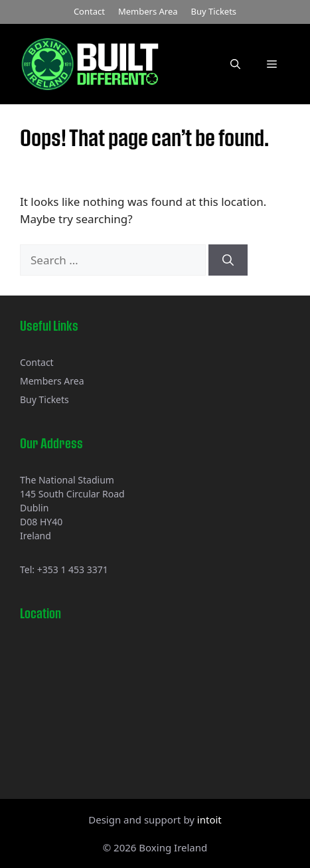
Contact (89, 11)
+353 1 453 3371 (73, 569)
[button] (235, 64)
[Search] (228, 260)
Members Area (148, 11)
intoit (209, 820)
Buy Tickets (214, 11)
